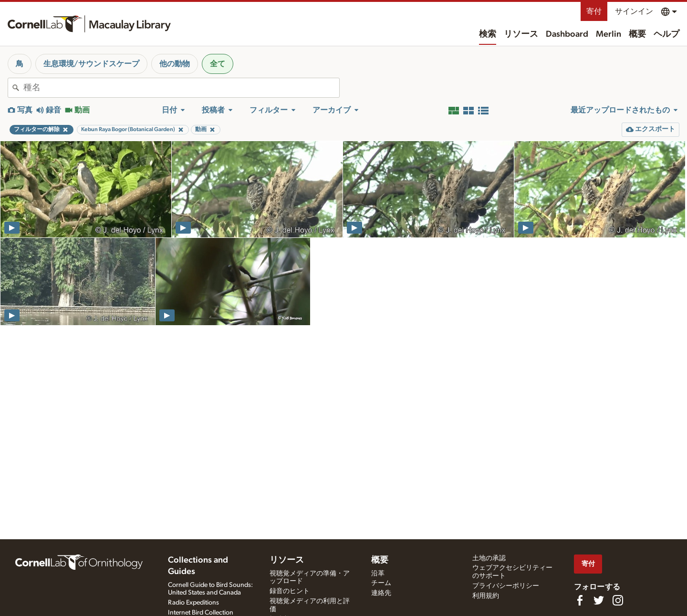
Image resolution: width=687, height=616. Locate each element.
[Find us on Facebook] (580, 600)
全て (218, 64)
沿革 (378, 574)
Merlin (609, 34)
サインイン (634, 11)
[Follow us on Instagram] (618, 600)
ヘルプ (666, 34)
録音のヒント (290, 591)
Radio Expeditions (193, 603)
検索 (488, 34)
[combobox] (181, 88)
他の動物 (175, 64)
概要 (637, 34)
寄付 (594, 11)
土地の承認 (489, 558)
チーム (381, 583)
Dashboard (567, 34)
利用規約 (486, 596)
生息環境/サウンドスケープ (91, 64)
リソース (521, 34)
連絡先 (381, 593)
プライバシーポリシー (506, 586)
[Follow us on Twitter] (599, 600)
